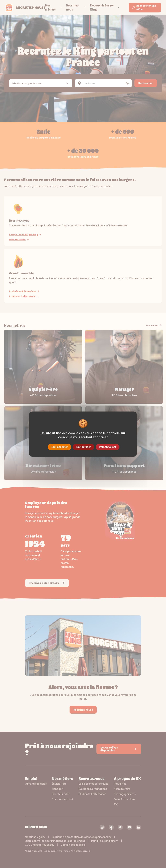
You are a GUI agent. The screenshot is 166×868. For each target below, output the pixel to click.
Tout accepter (59, 447)
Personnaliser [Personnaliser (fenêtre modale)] (108, 447)
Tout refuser (83, 447)
